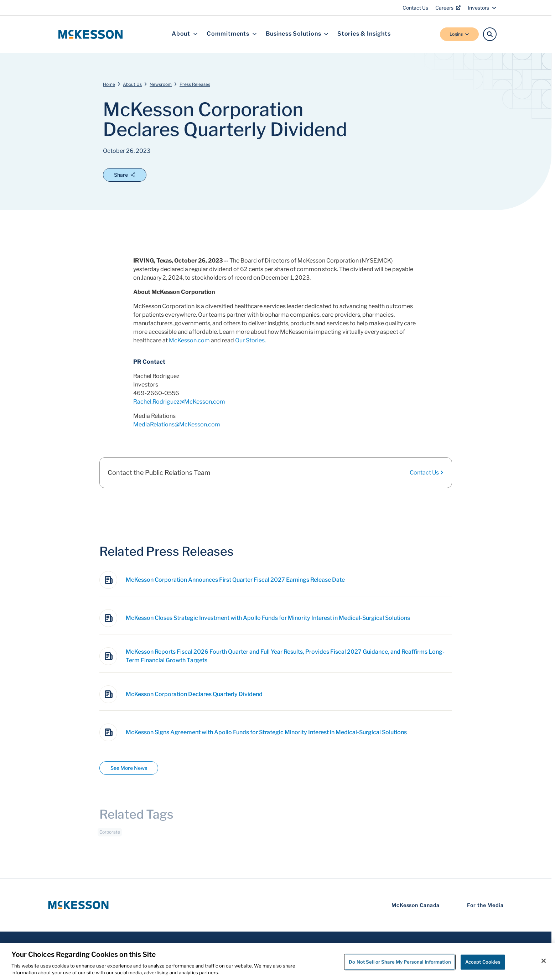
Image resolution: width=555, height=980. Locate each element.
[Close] (544, 961)
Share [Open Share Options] (125, 175)
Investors (482, 8)
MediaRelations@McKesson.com (177, 424)
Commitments (232, 34)
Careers (448, 8)
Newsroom (161, 84)
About (185, 34)
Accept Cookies (483, 962)
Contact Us (415, 8)
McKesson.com (189, 340)
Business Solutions (297, 34)
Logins (459, 34)
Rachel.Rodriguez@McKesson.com (179, 402)
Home (109, 84)
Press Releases (195, 84)
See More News (129, 768)
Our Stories (250, 340)
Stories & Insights (364, 34)
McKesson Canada (416, 905)
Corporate (110, 835)
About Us (132, 84)
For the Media (485, 905)
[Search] (490, 34)
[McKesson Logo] (78, 905)
